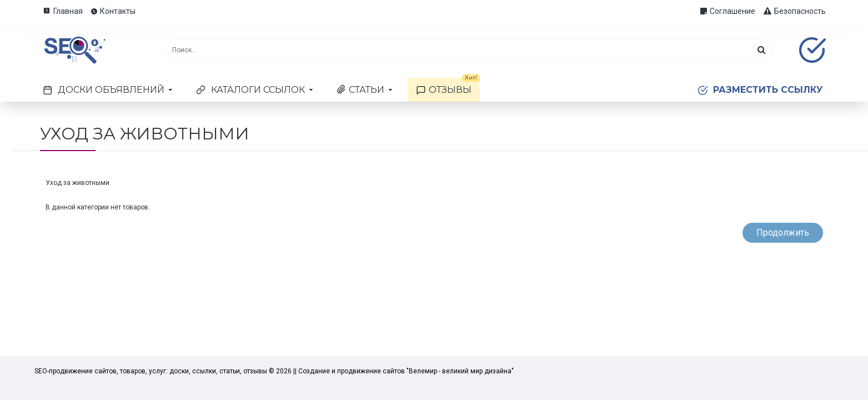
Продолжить (783, 232)
